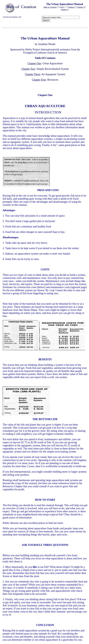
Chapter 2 (72, 7)
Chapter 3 (81, 7)
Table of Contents (50, 7)
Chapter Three (33, 74)
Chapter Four (39, 80)
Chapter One (34, 63)
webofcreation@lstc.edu (12, 17)
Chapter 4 (65, 9)
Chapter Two (28, 69)
